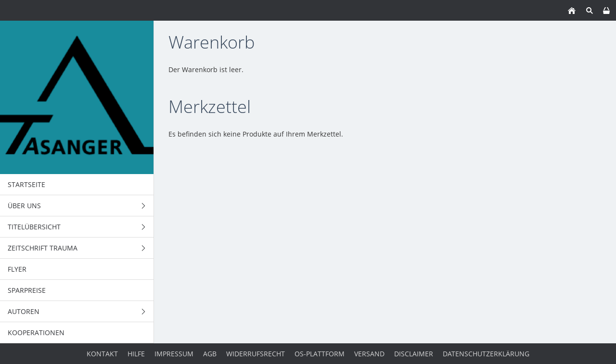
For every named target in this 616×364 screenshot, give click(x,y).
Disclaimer (414, 354)
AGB (210, 354)
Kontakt (102, 354)
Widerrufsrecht (256, 354)
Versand (369, 354)
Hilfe (136, 354)
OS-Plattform (320, 354)
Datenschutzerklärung (486, 354)
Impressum (174, 354)
